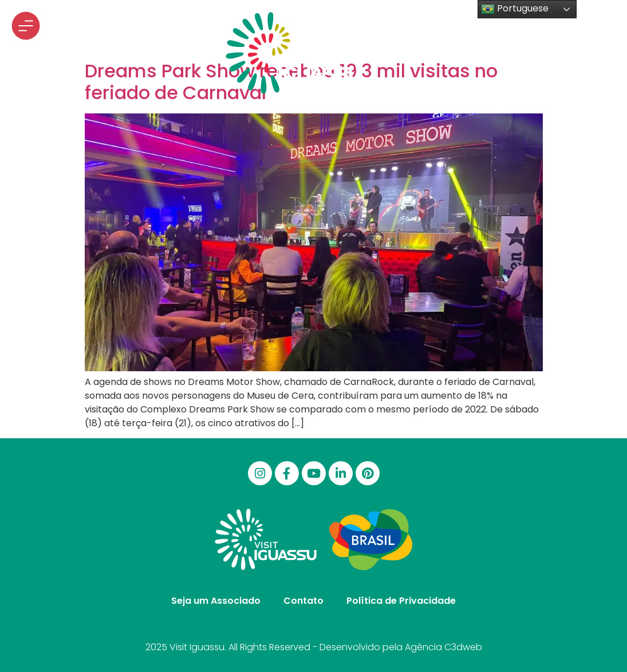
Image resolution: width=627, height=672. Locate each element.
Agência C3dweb (443, 647)
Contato (303, 601)
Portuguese (515, 9)
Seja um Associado (216, 601)
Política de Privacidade (401, 601)
